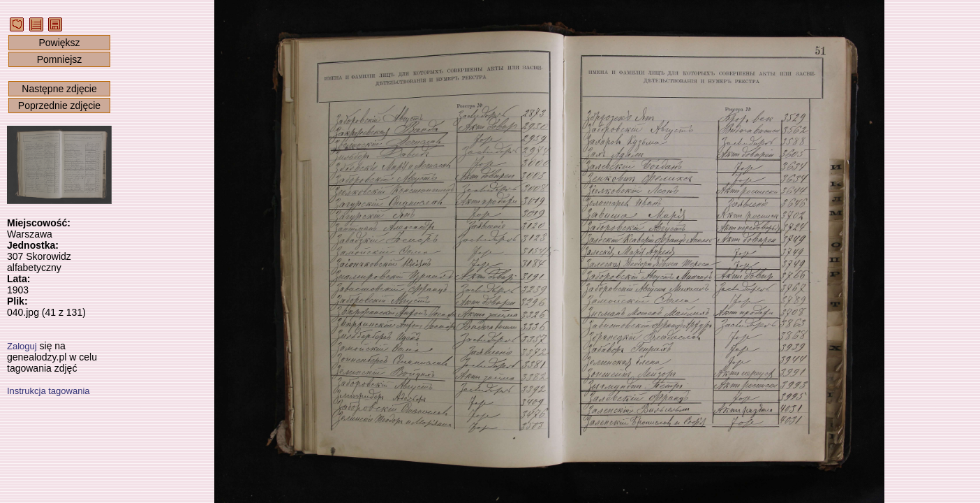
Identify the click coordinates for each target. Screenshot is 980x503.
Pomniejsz (60, 59)
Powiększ (59, 43)
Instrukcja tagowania (49, 391)
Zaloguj (22, 346)
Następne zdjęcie (59, 89)
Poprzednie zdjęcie (59, 105)
